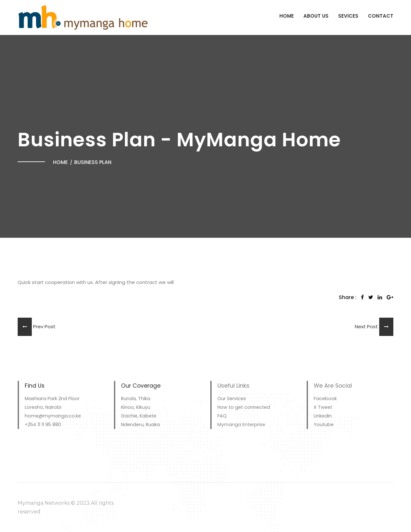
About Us (316, 16)
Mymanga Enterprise (241, 425)
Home (287, 16)
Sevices (348, 16)
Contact (381, 16)
